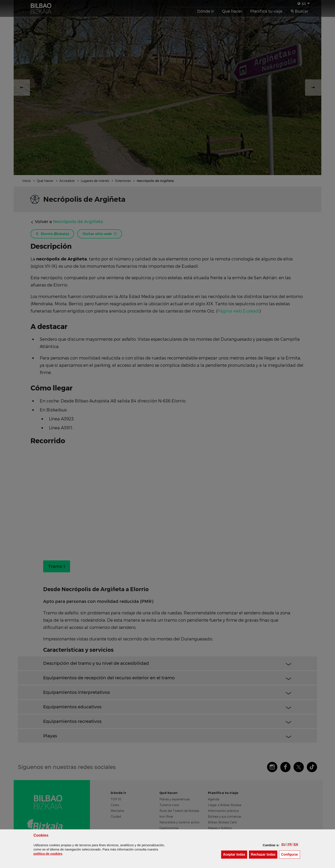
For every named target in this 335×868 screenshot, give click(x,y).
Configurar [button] (290, 854)
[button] (283, 844)
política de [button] (48, 854)
